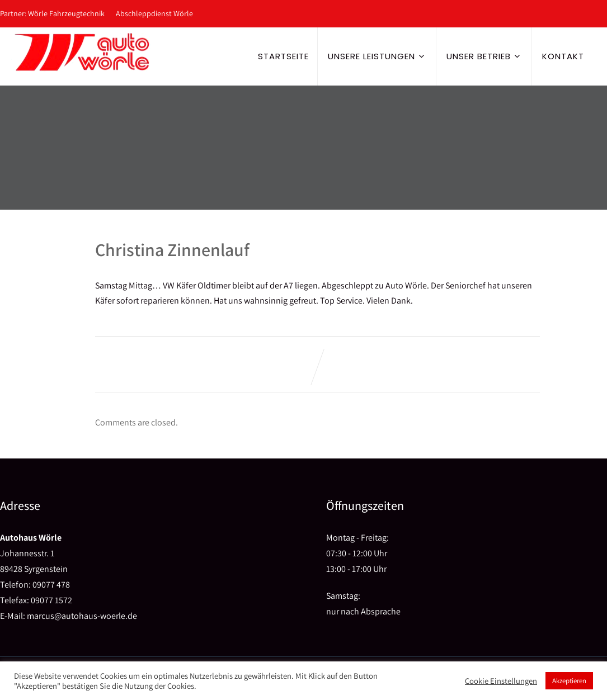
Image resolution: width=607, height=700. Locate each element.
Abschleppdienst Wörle (154, 13)
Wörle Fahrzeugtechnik (66, 13)
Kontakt (563, 56)
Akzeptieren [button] (569, 681)
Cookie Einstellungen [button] (501, 681)
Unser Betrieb (485, 56)
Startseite (283, 56)
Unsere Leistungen (378, 56)
